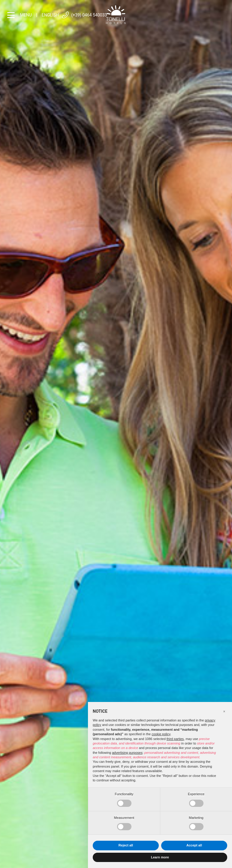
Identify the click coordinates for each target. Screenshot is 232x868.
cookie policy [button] (161, 734)
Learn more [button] (160, 857)
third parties (175, 739)
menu (20, 15)
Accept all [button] (194, 845)
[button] (224, 712)
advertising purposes (127, 753)
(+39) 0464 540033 (84, 15)
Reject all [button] (126, 845)
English (50, 15)
